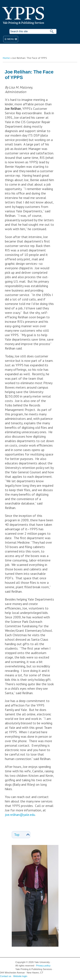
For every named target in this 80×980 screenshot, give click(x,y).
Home (6, 58)
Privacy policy (43, 966)
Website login (20, 976)
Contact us (6, 976)
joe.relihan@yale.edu (20, 815)
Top (17, 835)
